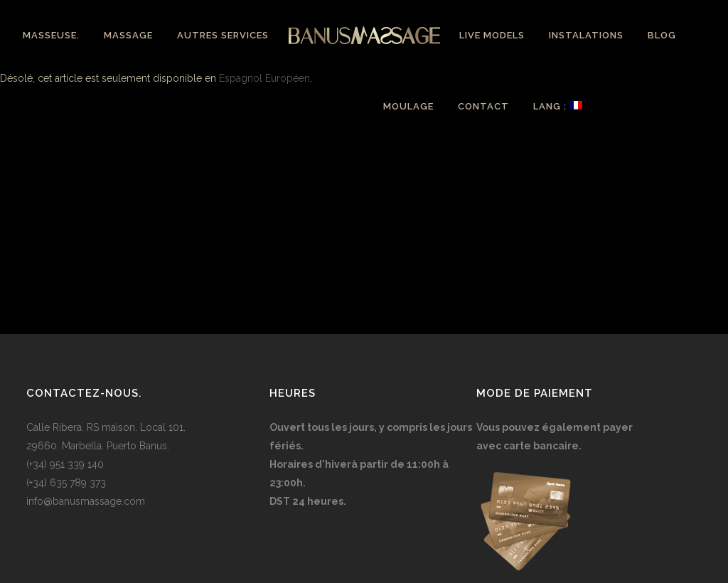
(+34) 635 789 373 (66, 483)
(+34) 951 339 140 (65, 464)
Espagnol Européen (264, 78)
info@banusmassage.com (86, 501)
